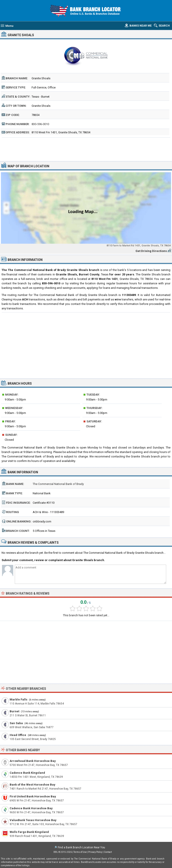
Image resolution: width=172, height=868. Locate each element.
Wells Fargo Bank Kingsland (29, 832)
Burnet (14, 711)
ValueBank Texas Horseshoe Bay (33, 820)
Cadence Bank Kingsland (27, 773)
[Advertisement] (86, 149)
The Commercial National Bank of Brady (58, 484)
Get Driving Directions (151, 251)
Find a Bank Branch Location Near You (81, 847)
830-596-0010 (40, 124)
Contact (108, 852)
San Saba (16, 723)
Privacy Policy (95, 852)
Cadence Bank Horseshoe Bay (31, 808)
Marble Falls (18, 699)
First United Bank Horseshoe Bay (33, 796)
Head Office (18, 735)
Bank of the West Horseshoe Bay (32, 785)
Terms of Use (80, 852)
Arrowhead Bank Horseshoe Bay (33, 761)
